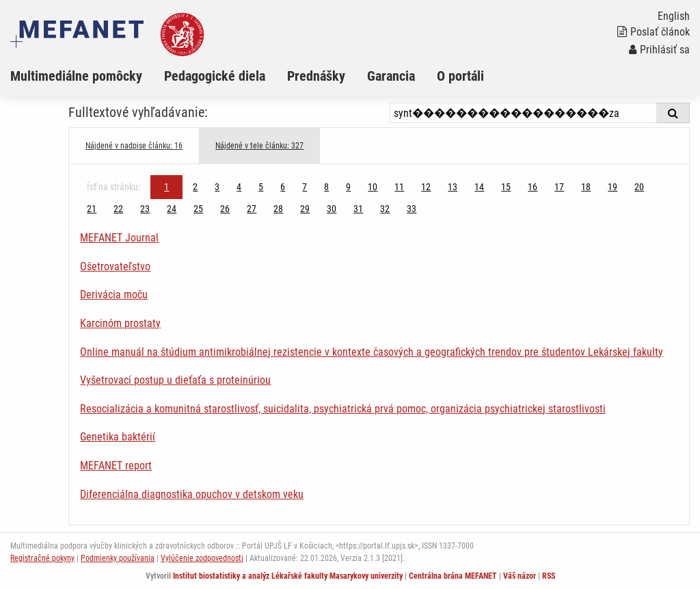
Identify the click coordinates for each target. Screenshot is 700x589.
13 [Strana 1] (453, 187)
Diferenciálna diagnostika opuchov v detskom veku (192, 494)
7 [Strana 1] (305, 187)
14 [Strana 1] (479, 187)
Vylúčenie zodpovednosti (202, 558)
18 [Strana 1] (586, 187)
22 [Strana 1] (118, 209)
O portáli (460, 76)
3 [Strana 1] (217, 187)
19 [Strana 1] (612, 187)
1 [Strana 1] (166, 187)
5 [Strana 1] (261, 187)
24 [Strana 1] (172, 209)
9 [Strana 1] (348, 187)
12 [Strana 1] (426, 187)
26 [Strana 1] (225, 209)
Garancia (391, 76)
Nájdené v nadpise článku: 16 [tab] (134, 146)
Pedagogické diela (215, 76)
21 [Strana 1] (92, 209)
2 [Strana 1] (195, 187)
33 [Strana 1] (412, 209)
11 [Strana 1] (399, 187)
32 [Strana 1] (385, 209)
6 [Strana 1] (283, 187)
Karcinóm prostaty (120, 323)
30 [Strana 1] (332, 209)
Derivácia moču (114, 294)
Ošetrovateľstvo (115, 266)
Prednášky (316, 76)
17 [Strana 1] (559, 187)
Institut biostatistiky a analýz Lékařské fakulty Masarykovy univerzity (288, 576)
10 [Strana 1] (373, 187)
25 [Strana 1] (198, 209)
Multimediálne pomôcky (76, 76)
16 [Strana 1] (533, 187)
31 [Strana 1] (358, 209)
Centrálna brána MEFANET (453, 576)
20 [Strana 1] (639, 187)
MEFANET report (116, 466)
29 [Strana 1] (305, 209)
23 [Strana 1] (145, 209)
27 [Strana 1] (252, 209)
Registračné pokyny (42, 558)
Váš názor (520, 576)
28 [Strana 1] (278, 209)
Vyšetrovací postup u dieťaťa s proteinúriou (175, 380)
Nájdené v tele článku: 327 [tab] (259, 146)
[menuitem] (87, 76)
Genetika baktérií (118, 437)
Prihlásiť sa (659, 50)
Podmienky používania (118, 558)
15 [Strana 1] (506, 187)
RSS (549, 576)
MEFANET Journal (119, 238)
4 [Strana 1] (239, 187)
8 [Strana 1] (326, 187)
